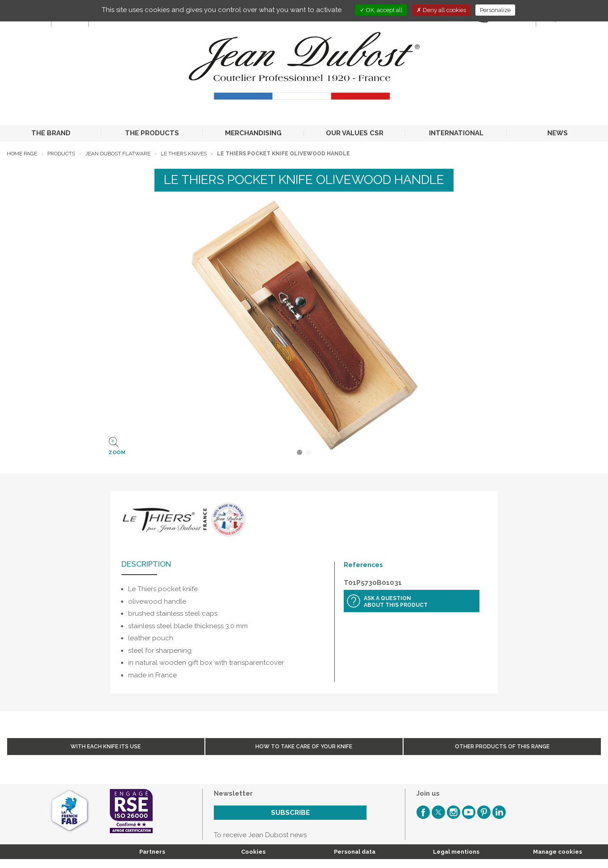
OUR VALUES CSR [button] (355, 133)
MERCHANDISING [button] (253, 133)
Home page (22, 154)
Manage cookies (558, 852)
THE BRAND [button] (51, 133)
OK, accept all (381, 10)
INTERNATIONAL (456, 133)
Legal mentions (456, 852)
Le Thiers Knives (184, 154)
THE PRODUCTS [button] (152, 133)
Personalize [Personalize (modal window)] (495, 10)
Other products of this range (502, 747)
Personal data (355, 852)
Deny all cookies (441, 10)
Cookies (253, 852)
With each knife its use (106, 747)
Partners (152, 852)
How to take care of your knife (304, 747)
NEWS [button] (558, 133)
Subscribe (290, 813)
